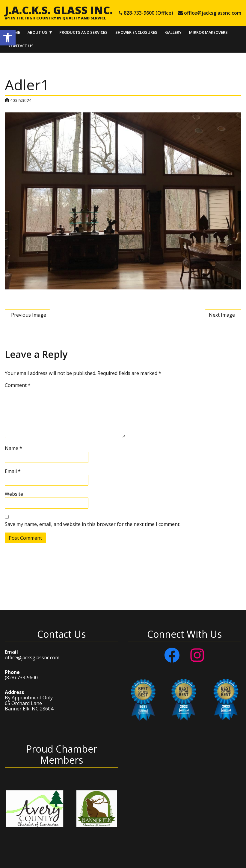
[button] (8, 38)
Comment (18, 385)
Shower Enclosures (136, 32)
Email (13, 471)
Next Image (222, 315)
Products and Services (83, 32)
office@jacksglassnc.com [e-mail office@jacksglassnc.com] (213, 13)
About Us (37, 32)
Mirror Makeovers (208, 32)
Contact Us (21, 46)
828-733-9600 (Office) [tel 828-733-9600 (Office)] (148, 13)
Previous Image (29, 315)
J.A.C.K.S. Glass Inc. (59, 10)
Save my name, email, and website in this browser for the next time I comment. (93, 524)
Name (13, 448)
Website (14, 494)
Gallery (173, 32)
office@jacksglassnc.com (32, 658)
